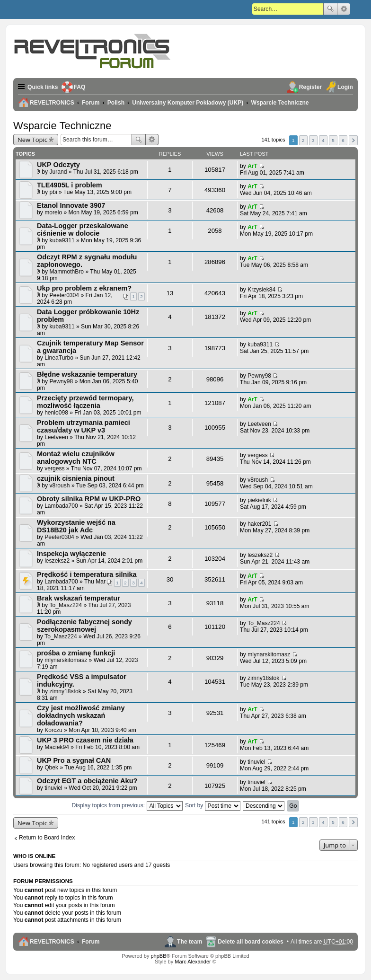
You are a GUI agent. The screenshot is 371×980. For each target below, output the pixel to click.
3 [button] (313, 140)
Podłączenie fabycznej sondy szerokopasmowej (84, 626)
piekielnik (259, 500)
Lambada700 (61, 506)
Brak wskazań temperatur (79, 598)
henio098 (56, 413)
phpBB (158, 956)
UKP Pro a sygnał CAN (74, 760)
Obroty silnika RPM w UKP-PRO (89, 499)
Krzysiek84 (261, 290)
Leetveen (56, 437)
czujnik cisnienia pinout (76, 478)
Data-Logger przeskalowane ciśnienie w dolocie (83, 230)
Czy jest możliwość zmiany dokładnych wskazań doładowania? (81, 715)
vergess (54, 468)
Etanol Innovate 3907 (71, 205)
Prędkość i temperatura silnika (87, 574)
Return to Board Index (47, 838)
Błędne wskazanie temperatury (87, 374)
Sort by (213, 805)
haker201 (259, 524)
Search (330, 9)
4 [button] (323, 140)
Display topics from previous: (127, 805)
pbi (53, 192)
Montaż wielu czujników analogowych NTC (76, 458)
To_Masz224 (66, 605)
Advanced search (344, 9)
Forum (91, 942)
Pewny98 (62, 381)
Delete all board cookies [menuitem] (250, 942)
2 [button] (303, 140)
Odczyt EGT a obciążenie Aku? (87, 781)
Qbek (51, 768)
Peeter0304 (65, 295)
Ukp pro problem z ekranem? (84, 288)
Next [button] (353, 140)
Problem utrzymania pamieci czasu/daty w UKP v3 (84, 426)
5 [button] (333, 140)
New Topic (32, 140)
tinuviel (256, 762)
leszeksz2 (57, 561)
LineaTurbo (59, 358)
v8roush (60, 486)
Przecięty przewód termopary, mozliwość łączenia (85, 402)
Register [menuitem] (310, 87)
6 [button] (343, 140)
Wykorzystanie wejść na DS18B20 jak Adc (76, 526)
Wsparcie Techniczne (62, 126)
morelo (53, 212)
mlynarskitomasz (66, 660)
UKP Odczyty (58, 165)
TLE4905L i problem (70, 185)
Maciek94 (57, 747)
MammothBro (67, 272)
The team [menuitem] (190, 942)
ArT (252, 166)
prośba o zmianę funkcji (76, 653)
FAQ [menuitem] (80, 87)
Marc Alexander (193, 962)
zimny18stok (66, 691)
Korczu (53, 730)
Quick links (43, 87)
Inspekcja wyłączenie (71, 554)
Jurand (58, 172)
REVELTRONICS (52, 942)
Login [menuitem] (345, 87)
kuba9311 (62, 240)
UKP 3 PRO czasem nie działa (85, 740)
